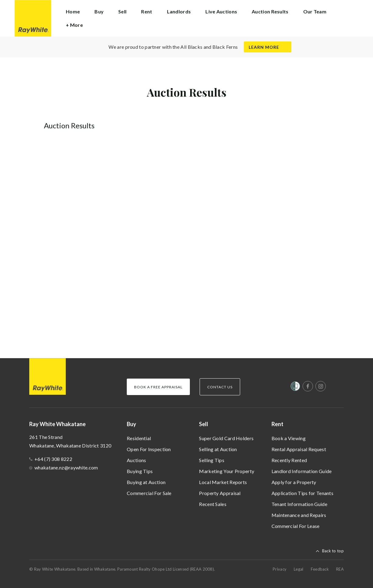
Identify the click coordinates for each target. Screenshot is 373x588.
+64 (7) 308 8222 (53, 459)
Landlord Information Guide (302, 471)
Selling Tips (212, 460)
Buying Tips (140, 471)
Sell (204, 424)
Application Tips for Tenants (302, 493)
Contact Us (220, 387)
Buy (131, 424)
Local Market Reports (223, 482)
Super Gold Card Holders (226, 438)
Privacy (280, 569)
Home (73, 11)
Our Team (315, 11)
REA (340, 569)
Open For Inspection (149, 449)
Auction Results (270, 11)
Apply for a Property (294, 482)
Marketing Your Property (227, 471)
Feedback (320, 569)
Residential (139, 438)
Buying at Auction (146, 482)
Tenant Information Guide (299, 504)
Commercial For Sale (149, 493)
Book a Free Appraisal (158, 387)
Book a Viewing (289, 438)
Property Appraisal (220, 493)
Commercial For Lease (296, 526)
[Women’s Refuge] (295, 387)
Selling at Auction (218, 449)
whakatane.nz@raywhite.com (66, 467)
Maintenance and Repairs (299, 515)
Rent (277, 424)
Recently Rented (289, 460)
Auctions (136, 460)
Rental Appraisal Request (299, 449)
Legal (299, 569)
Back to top (333, 551)
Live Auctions (221, 11)
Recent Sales (213, 504)
